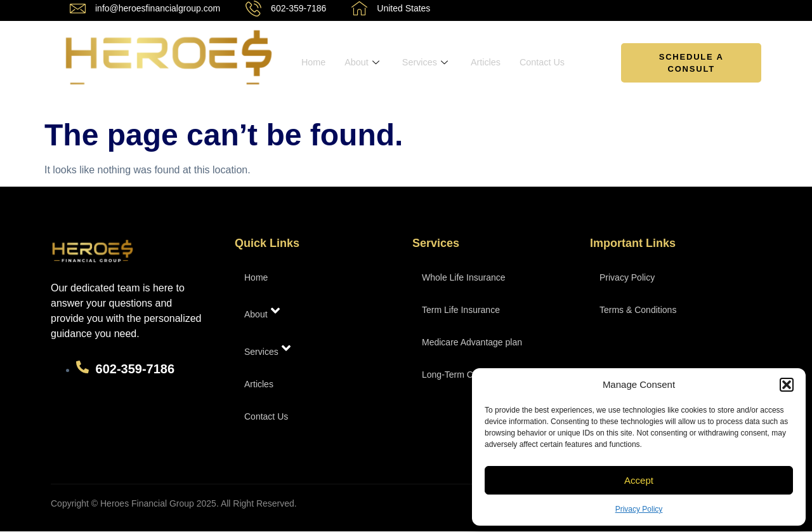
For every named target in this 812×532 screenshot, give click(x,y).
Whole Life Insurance (464, 277)
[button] (787, 385)
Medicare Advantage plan (472, 342)
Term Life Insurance (461, 310)
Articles (490, 63)
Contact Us (548, 63)
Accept (639, 480)
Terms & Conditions (638, 310)
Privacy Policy (639, 509)
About (363, 63)
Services (428, 63)
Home (314, 63)
